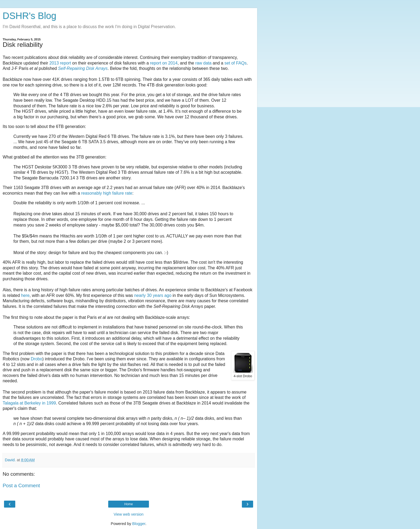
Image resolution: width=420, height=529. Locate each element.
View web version (129, 514)
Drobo (37, 359)
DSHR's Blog (30, 16)
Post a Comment (21, 485)
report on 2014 (164, 63)
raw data (203, 63)
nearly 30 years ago (153, 295)
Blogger (139, 524)
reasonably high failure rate (107, 193)
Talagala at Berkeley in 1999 (29, 403)
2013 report (60, 63)
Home (129, 504)
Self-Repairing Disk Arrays (83, 68)
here (25, 295)
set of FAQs (236, 63)
